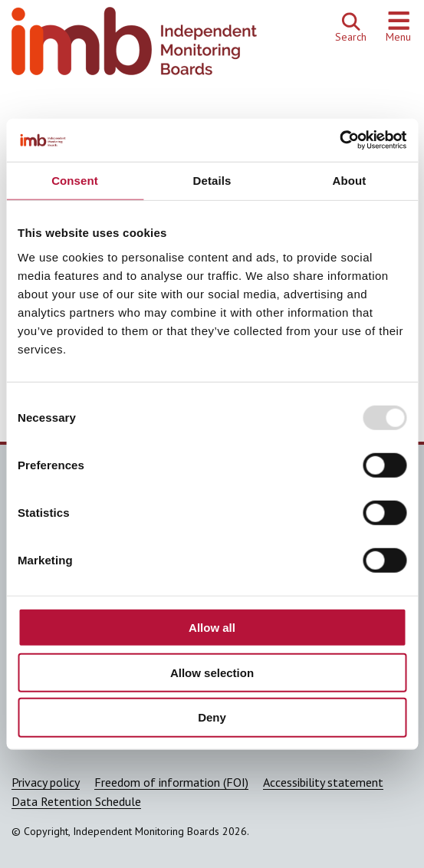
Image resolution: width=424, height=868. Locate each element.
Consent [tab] (75, 180)
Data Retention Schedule (76, 801)
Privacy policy (46, 782)
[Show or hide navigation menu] (399, 27)
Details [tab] (212, 180)
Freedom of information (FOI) (171, 782)
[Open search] (351, 27)
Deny (212, 717)
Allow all (212, 628)
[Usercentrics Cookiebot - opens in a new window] (339, 140)
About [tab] (350, 180)
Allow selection (212, 672)
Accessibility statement (323, 782)
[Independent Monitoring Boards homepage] (134, 45)
